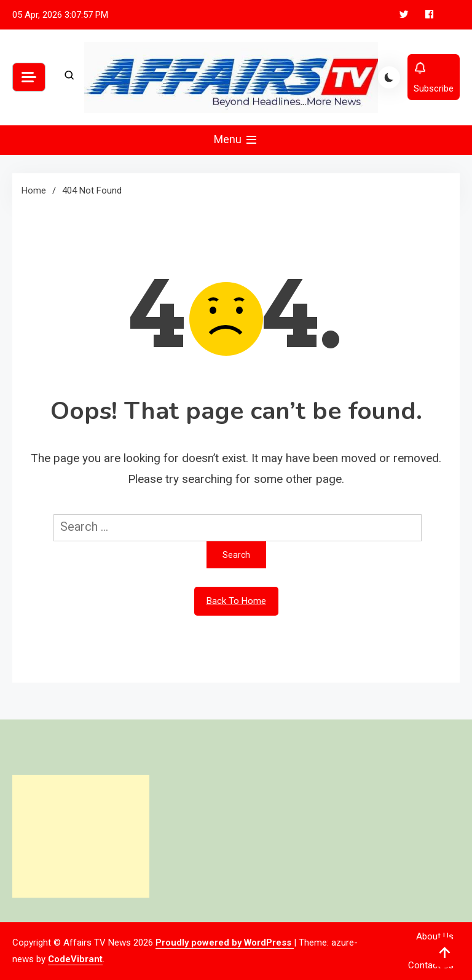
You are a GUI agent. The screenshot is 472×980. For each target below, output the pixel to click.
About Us (435, 936)
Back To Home (236, 601)
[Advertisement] (81, 836)
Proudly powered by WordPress (225, 943)
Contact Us (431, 965)
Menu (236, 140)
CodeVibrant (75, 959)
